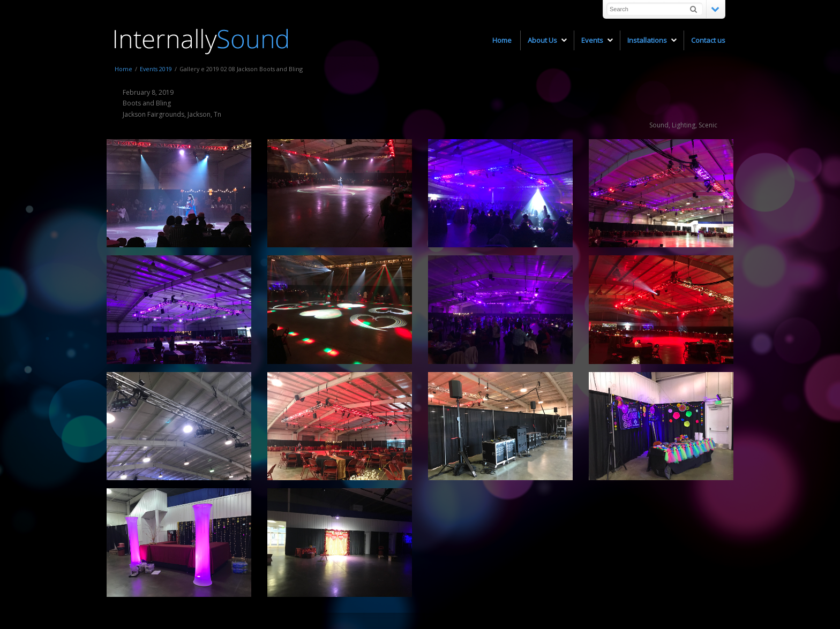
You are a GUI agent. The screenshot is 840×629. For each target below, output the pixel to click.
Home (123, 69)
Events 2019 (156, 69)
